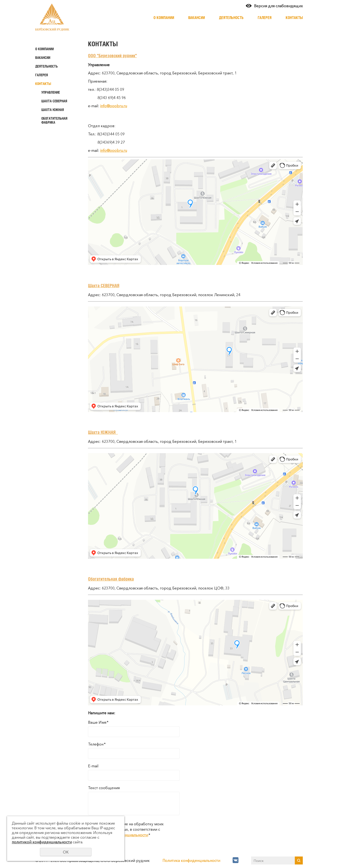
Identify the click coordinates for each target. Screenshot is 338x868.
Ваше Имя (98, 722)
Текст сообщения (104, 788)
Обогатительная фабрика (54, 120)
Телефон (97, 744)
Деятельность (231, 18)
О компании (164, 18)
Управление (51, 92)
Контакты (294, 18)
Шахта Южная (53, 110)
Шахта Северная (54, 101)
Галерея (265, 18)
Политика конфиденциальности (191, 860)
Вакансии (197, 18)
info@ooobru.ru (114, 106)
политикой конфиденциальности (42, 842)
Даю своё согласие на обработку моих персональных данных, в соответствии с (126, 829)
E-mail (93, 766)
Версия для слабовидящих (278, 6)
